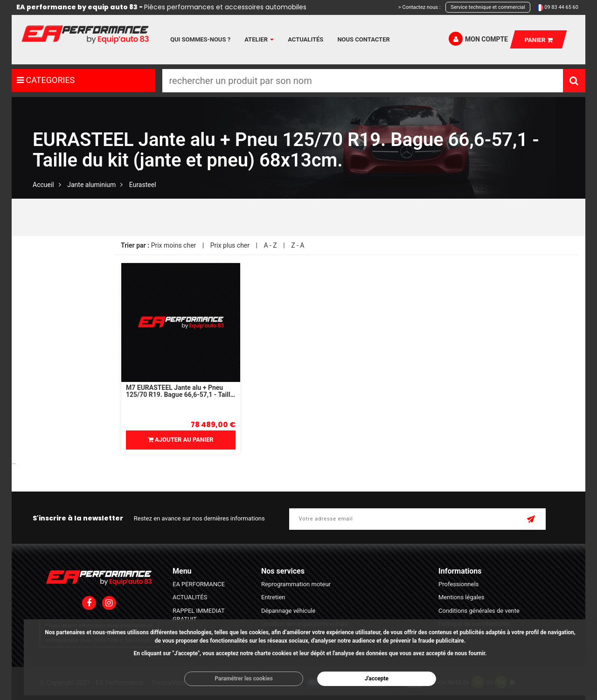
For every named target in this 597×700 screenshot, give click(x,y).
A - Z (270, 245)
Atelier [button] (259, 39)
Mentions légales (462, 597)
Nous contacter (363, 39)
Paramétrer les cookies (244, 679)
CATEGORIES (46, 80)
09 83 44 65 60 (561, 7)
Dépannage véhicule (288, 611)
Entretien (273, 597)
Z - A (298, 245)
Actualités (305, 39)
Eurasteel (143, 185)
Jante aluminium (91, 185)
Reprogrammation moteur (296, 584)
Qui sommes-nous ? (200, 39)
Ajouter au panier (181, 440)
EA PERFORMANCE (199, 584)
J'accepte (377, 679)
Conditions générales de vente (479, 611)
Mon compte (478, 39)
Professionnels (458, 584)
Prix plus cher (230, 245)
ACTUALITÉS (190, 597)
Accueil (43, 185)
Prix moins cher (174, 245)
